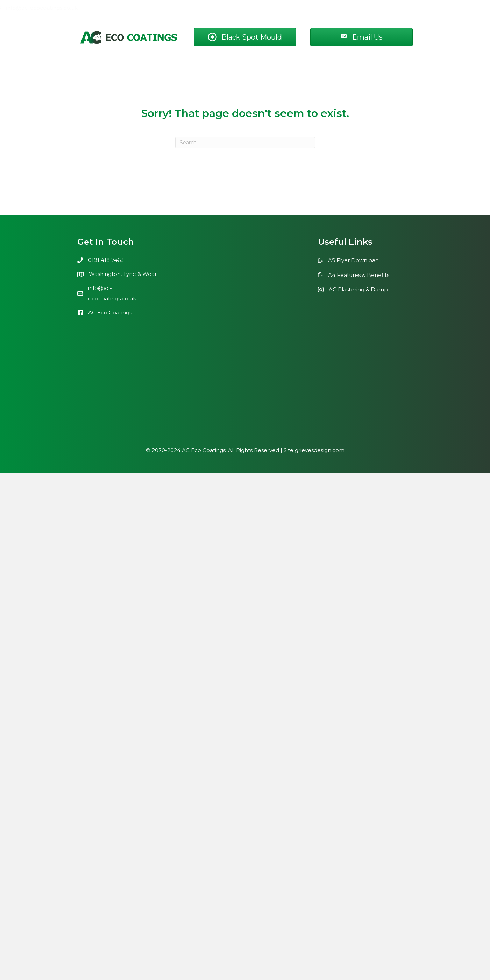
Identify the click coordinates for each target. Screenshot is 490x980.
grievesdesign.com (320, 450)
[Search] (245, 143)
